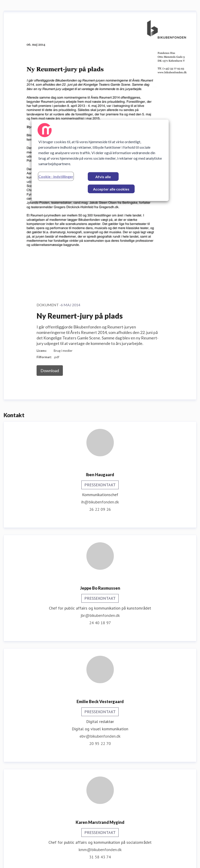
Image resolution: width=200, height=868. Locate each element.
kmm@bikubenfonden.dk (100, 582)
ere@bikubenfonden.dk (100, 696)
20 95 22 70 (100, 476)
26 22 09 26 (100, 242)
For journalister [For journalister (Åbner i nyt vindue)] (152, 859)
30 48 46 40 (100, 703)
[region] (100, 160)
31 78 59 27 (100, 816)
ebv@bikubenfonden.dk (100, 469)
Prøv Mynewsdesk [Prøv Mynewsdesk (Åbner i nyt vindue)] (114, 859)
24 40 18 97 (100, 355)
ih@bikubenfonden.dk (100, 235)
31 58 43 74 (100, 590)
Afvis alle (103, 177)
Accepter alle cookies (111, 189)
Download (50, 103)
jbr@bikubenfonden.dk (100, 348)
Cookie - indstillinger (56, 176)
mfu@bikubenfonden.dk (100, 809)
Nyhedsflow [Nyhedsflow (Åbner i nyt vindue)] (184, 859)
